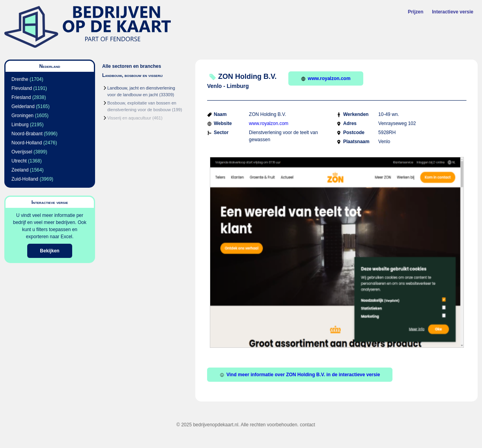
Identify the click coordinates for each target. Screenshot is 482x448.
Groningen (22, 116)
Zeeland (20, 170)
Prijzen (416, 12)
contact (307, 425)
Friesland (21, 97)
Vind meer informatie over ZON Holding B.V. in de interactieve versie (300, 375)
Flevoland (22, 88)
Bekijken (50, 251)
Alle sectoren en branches (132, 66)
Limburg (20, 125)
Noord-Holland (27, 143)
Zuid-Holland (25, 179)
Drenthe (20, 79)
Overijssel (22, 152)
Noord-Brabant (27, 134)
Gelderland (23, 106)
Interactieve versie (453, 12)
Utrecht (19, 161)
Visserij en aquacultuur (129, 118)
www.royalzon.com (326, 78)
